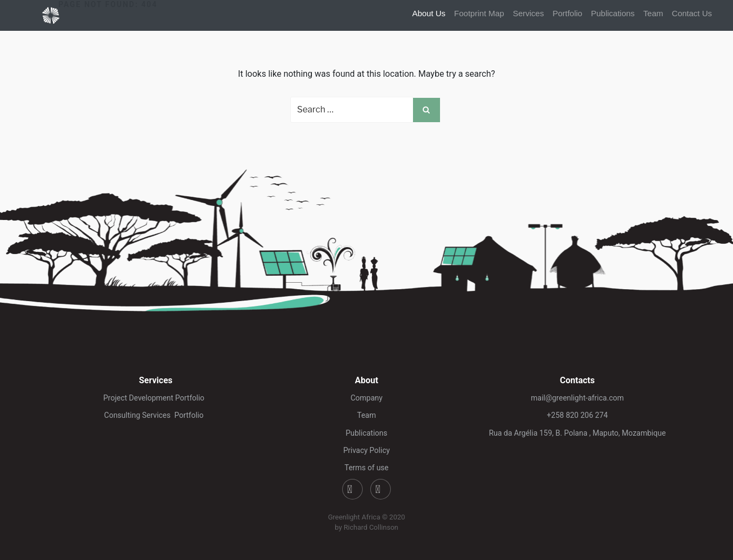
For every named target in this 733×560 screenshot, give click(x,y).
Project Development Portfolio (156, 398)
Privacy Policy (367, 450)
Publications (613, 13)
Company (366, 398)
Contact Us (692, 13)
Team (653, 13)
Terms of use (367, 468)
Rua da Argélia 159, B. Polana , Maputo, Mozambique (577, 433)
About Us (429, 13)
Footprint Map (479, 13)
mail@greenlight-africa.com (577, 398)
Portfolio (567, 13)
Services (529, 13)
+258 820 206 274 (578, 415)
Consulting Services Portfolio (156, 415)
